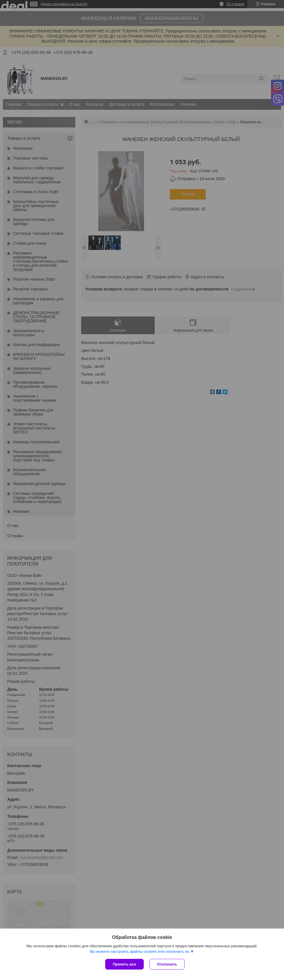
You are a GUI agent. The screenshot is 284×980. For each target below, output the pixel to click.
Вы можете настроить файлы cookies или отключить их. (140, 951)
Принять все (124, 964)
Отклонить (167, 964)
